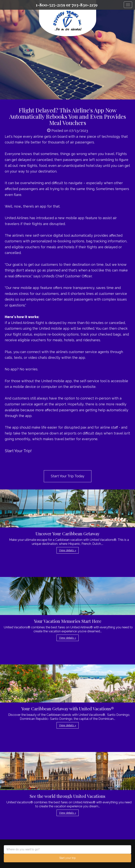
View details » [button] (68, 550)
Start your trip (67, 858)
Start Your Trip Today (68, 476)
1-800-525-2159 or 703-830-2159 (67, 5)
